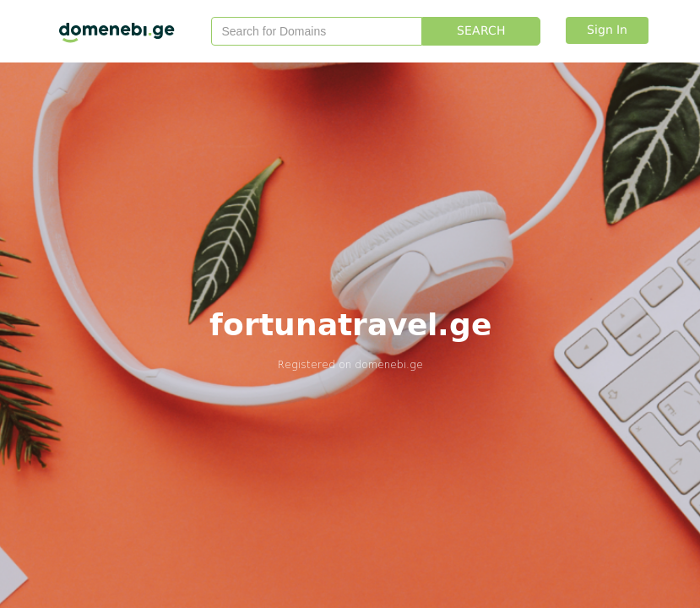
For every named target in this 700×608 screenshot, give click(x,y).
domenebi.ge (389, 364)
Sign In (607, 30)
